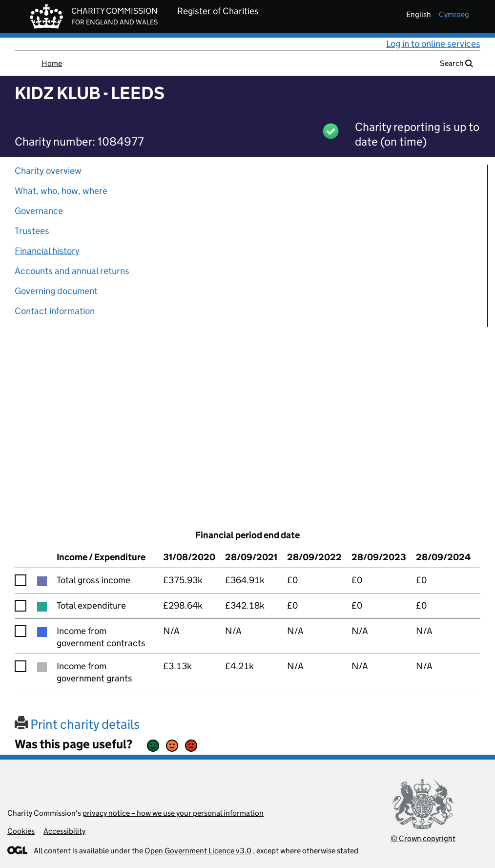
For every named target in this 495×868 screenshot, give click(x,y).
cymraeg (454, 14)
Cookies (21, 831)
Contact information (55, 311)
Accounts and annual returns (72, 271)
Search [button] (456, 63)
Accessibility (64, 831)
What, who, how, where (61, 191)
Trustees (32, 231)
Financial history (47, 251)
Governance (39, 211)
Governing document (56, 291)
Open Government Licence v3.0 (198, 851)
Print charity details (77, 724)
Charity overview (48, 171)
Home (52, 63)
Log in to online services (433, 44)
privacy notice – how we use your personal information (173, 813)
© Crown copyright (423, 838)
